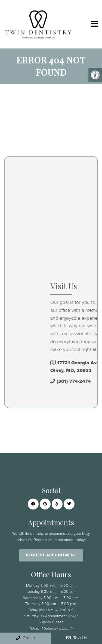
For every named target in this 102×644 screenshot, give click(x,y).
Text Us (77, 638)
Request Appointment (51, 555)
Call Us (26, 638)
